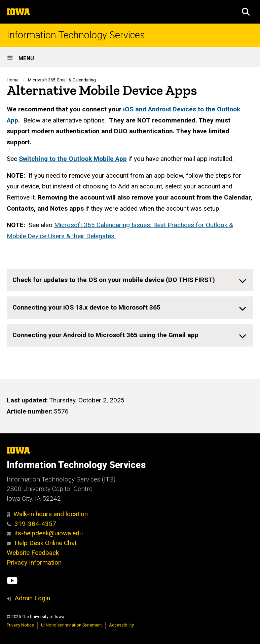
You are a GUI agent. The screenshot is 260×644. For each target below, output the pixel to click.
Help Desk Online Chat (42, 543)
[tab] (130, 280)
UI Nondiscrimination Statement (71, 625)
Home (13, 80)
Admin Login (32, 598)
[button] (246, 12)
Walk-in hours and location (47, 514)
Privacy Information (34, 562)
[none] (130, 280)
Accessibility (121, 625)
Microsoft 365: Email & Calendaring (62, 80)
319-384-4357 (31, 524)
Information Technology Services (76, 35)
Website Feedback (33, 553)
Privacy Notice (20, 625)
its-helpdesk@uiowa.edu (45, 533)
